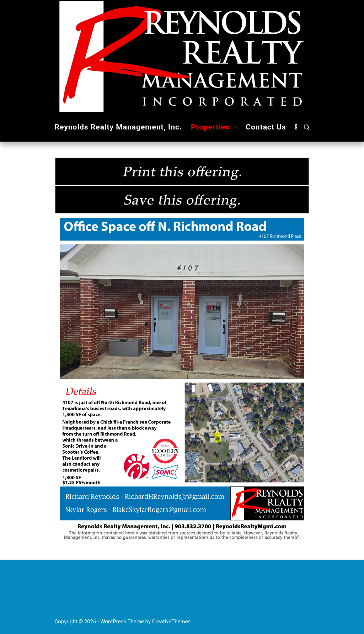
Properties (215, 127)
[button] (235, 127)
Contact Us (266, 127)
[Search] (307, 127)
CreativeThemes (172, 622)
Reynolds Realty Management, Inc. (118, 127)
